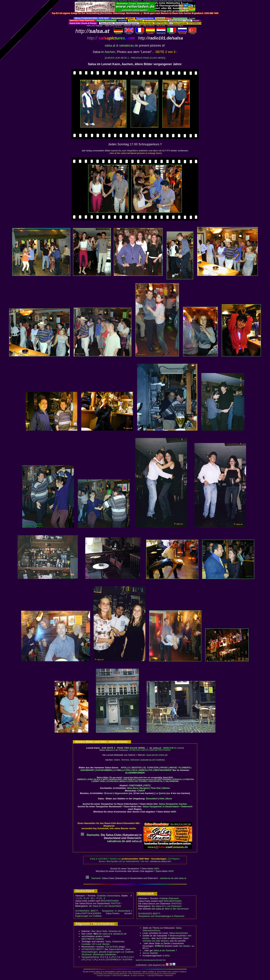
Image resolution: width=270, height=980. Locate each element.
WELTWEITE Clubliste (93, 939)
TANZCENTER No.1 (156, 781)
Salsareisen (106, 1)
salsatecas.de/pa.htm (161, 861)
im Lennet (173, 748)
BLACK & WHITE (101, 779)
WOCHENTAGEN (110, 901)
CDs (107, 947)
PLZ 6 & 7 (88, 960)
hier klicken (185, 946)
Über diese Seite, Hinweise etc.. (107, 931)
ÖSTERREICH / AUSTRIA (119, 960)
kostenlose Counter (151, 1)
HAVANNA (167, 779)
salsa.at (157, 748)
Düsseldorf (152, 799)
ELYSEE (158, 779)
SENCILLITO (146, 770)
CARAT (141, 791)
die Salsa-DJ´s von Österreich (167, 906)
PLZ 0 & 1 (105, 957)
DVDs (115, 947)
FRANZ (164, 768)
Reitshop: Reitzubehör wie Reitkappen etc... (127, 1)
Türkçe (192, 33)
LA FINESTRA (134, 750)
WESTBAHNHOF (163, 770)
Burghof (144, 788)
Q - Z (103, 898)
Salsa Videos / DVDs (93, 1)
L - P (96, 898)
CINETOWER (135, 785)
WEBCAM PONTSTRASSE (160, 750)
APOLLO (125, 768)
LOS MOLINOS (112, 781)
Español (150, 33)
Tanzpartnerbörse (90, 957)
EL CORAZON (151, 768)
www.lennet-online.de (157, 755)
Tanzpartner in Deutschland (116, 911)
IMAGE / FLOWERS (180, 768)
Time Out (155, 788)
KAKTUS (145, 750)
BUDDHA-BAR (115, 779)
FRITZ (147, 785)
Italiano (172, 33)
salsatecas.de (116, 841)
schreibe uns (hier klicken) (156, 941)
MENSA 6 (123, 781)
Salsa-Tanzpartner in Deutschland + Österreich (168, 806)
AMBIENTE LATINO (85, 779)
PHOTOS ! (116, 903)
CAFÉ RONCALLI (130, 779)
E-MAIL (166, 956)
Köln (162, 799)
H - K (90, 898)
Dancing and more (146, 779)
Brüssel (108, 793)
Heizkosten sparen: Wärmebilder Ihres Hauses (176, 1)
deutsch (118, 33)
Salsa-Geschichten (179, 933)
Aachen (110, 52)
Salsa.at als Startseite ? (165, 950)
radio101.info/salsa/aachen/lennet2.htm (151, 960)
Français (140, 33)
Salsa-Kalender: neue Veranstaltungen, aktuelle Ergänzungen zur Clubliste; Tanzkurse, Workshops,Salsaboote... (108, 952)
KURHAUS (177, 779)
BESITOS (137, 768)
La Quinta (161, 793)
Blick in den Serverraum (177, 909)
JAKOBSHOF (87, 770)
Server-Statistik (150, 953)
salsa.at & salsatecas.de (121, 46)
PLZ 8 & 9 (99, 960)
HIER (173, 812)
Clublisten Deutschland (108, 896)
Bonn (169, 799)
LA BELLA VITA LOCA (126, 770)
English (129, 33)
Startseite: (90, 835)
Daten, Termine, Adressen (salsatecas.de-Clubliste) (139, 760)
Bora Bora (133, 788)
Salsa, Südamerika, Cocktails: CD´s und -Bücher (103, 943)
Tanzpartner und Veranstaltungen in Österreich (161, 916)
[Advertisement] (135, 16)
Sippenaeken (121, 793)
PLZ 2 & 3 (117, 957)
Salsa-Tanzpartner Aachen (173, 804)
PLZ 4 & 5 (129, 957)
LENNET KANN (98, 781)
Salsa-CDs (81, 1)
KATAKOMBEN (104, 770)
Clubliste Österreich (169, 898)
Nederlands (161, 33)
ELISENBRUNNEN (135, 773)
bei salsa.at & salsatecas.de (110, 934)
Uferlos (166, 788)
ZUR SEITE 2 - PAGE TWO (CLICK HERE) (123, 748)
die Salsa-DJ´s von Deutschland (105, 906)
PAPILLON (133, 781)
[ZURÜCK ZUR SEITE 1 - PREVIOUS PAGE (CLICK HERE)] (135, 58)
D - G (83, 898)
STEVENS (143, 781)
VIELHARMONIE (172, 781)
